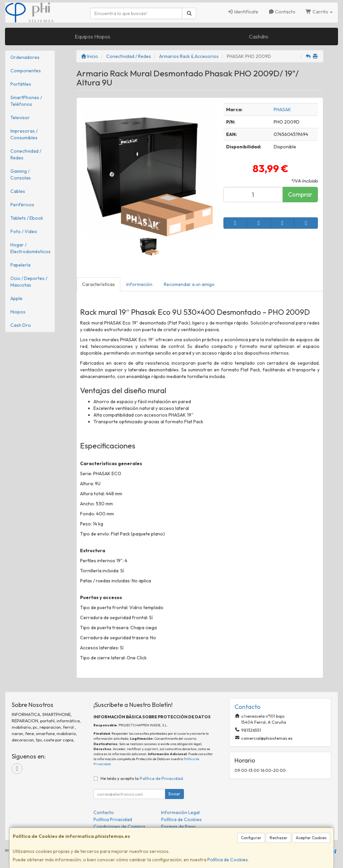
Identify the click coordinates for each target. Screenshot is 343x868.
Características (98, 284)
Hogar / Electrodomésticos (30, 248)
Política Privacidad (113, 819)
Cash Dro (21, 325)
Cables (18, 191)
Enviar (174, 794)
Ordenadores (25, 57)
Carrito (319, 12)
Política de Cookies (228, 860)
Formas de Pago (179, 826)
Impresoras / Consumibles (24, 134)
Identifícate (243, 12)
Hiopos (18, 312)
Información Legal (180, 812)
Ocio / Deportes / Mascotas (29, 282)
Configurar (251, 838)
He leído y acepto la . (142, 778)
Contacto (282, 12)
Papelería (20, 265)
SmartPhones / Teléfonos (26, 101)
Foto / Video (24, 231)
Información (139, 284)
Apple (16, 298)
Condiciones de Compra (119, 826)
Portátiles (21, 84)
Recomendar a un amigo (189, 284)
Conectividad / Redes (26, 154)
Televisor (20, 118)
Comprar (300, 194)
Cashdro (259, 37)
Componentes (26, 71)
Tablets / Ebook (27, 218)
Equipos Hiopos (92, 37)
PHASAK (282, 110)
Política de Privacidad (161, 778)
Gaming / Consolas (21, 174)
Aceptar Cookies (311, 838)
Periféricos (22, 205)
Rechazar (279, 838)
